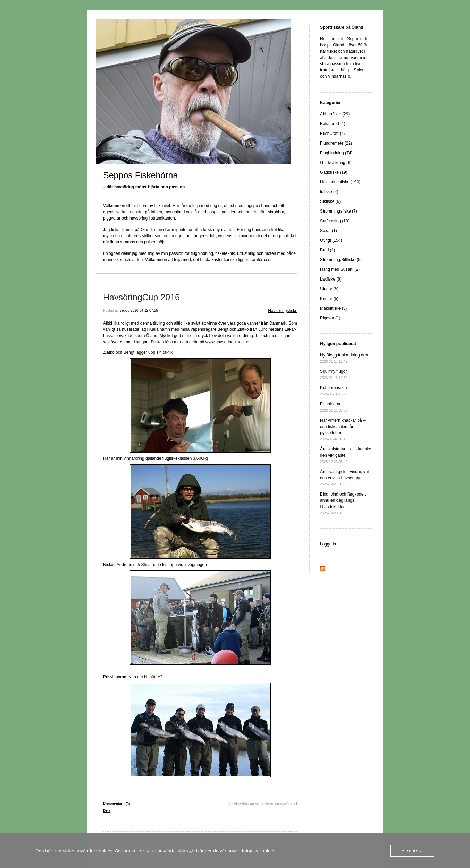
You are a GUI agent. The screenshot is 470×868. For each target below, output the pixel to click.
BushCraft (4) (332, 134)
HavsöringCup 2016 (141, 297)
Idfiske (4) (329, 192)
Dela (107, 811)
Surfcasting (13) (335, 221)
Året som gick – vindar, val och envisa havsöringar (344, 478)
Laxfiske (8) (331, 279)
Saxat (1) (329, 231)
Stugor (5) (329, 289)
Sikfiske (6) (330, 201)
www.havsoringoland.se (227, 342)
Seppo (124, 311)
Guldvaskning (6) (336, 163)
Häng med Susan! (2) (340, 269)
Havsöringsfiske (283, 311)
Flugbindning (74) (336, 153)
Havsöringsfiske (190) (340, 182)
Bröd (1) (328, 250)
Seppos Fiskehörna (140, 175)
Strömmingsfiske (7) (339, 211)
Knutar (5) (329, 299)
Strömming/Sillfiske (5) (341, 260)
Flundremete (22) (336, 143)
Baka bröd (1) (333, 124)
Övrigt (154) (331, 240)
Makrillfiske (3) (333, 308)
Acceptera (412, 851)
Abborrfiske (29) (335, 114)
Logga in (328, 544)
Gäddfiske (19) (334, 172)
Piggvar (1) (330, 318)
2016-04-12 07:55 (144, 311)
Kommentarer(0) (116, 804)
